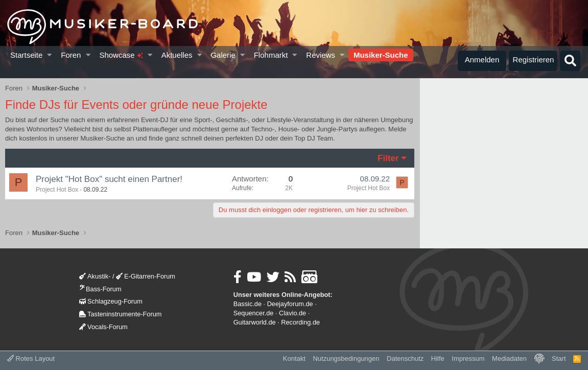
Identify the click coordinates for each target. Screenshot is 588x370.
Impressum (468, 359)
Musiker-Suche (381, 55)
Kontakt (294, 359)
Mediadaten (509, 359)
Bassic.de (248, 304)
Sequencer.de (254, 313)
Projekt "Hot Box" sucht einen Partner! (109, 179)
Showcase (121, 55)
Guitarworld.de (255, 322)
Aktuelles (177, 55)
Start (559, 359)
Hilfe (438, 359)
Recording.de (300, 322)
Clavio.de (292, 313)
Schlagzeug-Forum (111, 301)
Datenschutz (405, 359)
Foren (71, 55)
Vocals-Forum (103, 327)
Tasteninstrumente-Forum (120, 314)
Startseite (26, 55)
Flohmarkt (271, 55)
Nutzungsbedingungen (346, 359)
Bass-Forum (100, 289)
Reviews (321, 55)
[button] (50, 55)
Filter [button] (388, 158)
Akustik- (95, 276)
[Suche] (570, 61)
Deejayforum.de (290, 304)
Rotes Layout (31, 359)
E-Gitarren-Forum (146, 276)
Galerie (223, 55)
